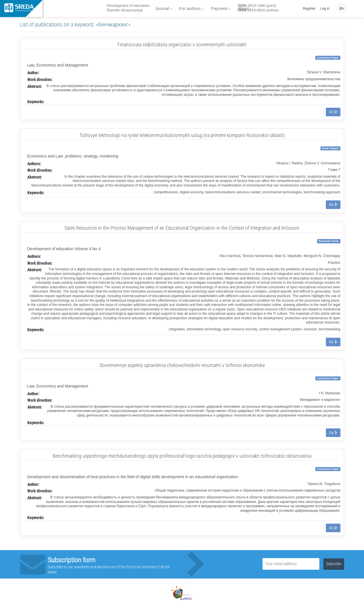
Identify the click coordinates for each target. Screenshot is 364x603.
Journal (162, 8)
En (342, 9)
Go (333, 112)
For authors (190, 8)
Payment (219, 8)
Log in (325, 9)
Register (309, 9)
